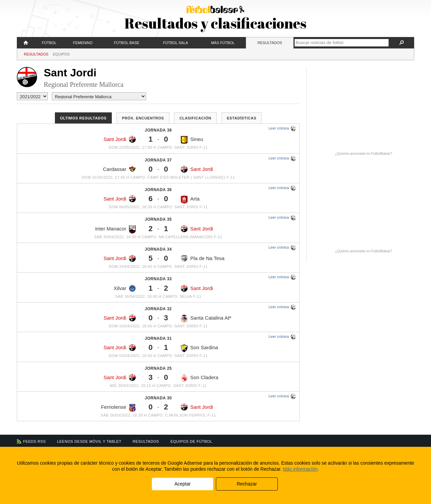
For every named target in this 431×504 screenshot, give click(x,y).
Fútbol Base (126, 43)
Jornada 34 (158, 249)
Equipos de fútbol (191, 441)
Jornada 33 (158, 279)
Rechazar (247, 484)
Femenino (83, 43)
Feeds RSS (35, 441)
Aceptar (183, 484)
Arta (190, 200)
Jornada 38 (158, 130)
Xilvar (125, 288)
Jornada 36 (158, 190)
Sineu (192, 140)
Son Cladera (200, 378)
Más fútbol (223, 43)
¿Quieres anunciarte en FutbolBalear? (364, 154)
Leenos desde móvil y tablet (89, 441)
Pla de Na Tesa (203, 258)
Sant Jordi (120, 139)
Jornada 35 (158, 219)
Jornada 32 (158, 309)
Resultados (270, 43)
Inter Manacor (115, 229)
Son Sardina (200, 348)
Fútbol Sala (175, 43)
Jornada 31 (158, 338)
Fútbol (49, 43)
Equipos (61, 54)
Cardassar (119, 169)
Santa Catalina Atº (206, 319)
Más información (300, 469)
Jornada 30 (158, 398)
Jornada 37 (158, 160)
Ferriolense (118, 408)
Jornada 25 (158, 368)
